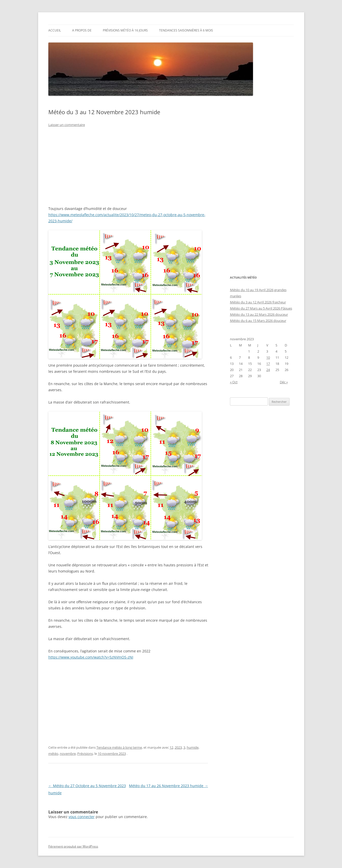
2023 (178, 747)
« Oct (234, 382)
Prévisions (85, 754)
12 (171, 747)
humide (193, 747)
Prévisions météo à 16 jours (125, 30)
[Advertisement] (128, 170)
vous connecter (82, 817)
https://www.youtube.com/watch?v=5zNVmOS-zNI (91, 657)
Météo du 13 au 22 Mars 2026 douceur (259, 314)
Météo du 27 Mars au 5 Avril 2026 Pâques (261, 308)
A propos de (82, 30)
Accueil (55, 30)
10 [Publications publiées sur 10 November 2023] (268, 357)
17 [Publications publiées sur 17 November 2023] (268, 364)
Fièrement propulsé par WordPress (73, 846)
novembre (68, 754)
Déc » (284, 382)
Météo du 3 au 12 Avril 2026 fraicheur (258, 302)
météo (53, 754)
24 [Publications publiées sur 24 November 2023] (268, 370)
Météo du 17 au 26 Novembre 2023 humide (168, 786)
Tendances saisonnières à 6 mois (186, 30)
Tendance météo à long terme (119, 747)
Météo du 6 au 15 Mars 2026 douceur (258, 321)
